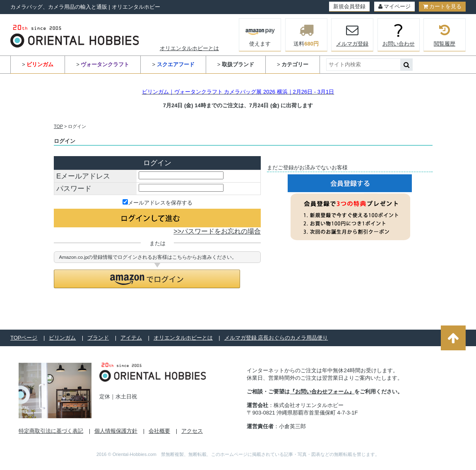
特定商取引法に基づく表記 (51, 431)
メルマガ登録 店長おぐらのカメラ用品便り (276, 338)
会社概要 (159, 431)
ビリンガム (62, 338)
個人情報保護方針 (116, 431)
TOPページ (24, 338)
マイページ (394, 6)
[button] (147, 279)
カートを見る (442, 6)
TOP (58, 126)
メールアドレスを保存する (157, 203)
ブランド (98, 338)
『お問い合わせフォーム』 (322, 392)
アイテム (131, 338)
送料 (306, 35)
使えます (260, 34)
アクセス (192, 431)
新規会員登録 (349, 6)
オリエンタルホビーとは (189, 48)
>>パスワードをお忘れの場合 (217, 231)
